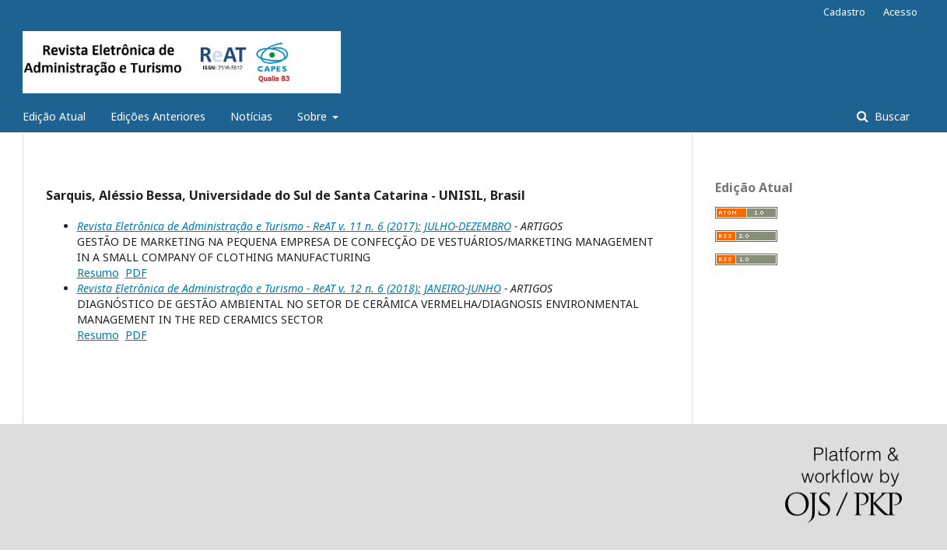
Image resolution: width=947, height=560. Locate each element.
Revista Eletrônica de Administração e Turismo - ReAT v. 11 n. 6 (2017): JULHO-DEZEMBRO (294, 226)
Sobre (314, 116)
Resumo (98, 273)
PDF (136, 273)
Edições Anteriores (158, 116)
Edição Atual (54, 116)
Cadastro (844, 12)
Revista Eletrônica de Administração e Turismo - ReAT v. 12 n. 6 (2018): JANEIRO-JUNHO (289, 288)
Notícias (251, 116)
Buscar (891, 116)
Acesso (900, 12)
